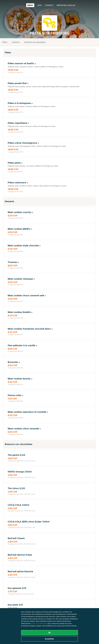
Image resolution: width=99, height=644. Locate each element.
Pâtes (5, 42)
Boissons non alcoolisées (35, 42)
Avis (40, 5)
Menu (30, 5)
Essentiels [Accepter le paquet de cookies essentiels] (49, 639)
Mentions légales (66, 5)
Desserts (16, 42)
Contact (49, 5)
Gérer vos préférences (39, 623)
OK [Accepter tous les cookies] (50, 633)
